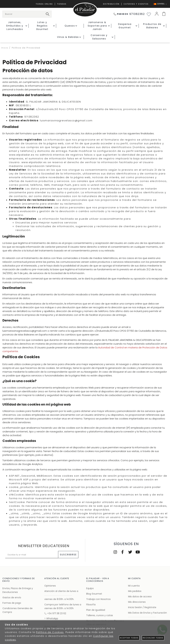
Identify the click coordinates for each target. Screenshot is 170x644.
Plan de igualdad (96, 610)
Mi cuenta (134, 586)
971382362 (129, 14)
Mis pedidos (135, 591)
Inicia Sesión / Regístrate (142, 607)
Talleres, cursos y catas (100, 615)
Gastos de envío (12, 597)
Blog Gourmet (94, 594)
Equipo (90, 588)
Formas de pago (12, 603)
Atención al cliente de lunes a (61, 591)
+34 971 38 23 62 (55, 613)
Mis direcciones (137, 602)
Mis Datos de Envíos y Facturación (148, 613)
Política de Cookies (50, 632)
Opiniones (50, 586)
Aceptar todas (129, 638)
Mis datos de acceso (140, 597)
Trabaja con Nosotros (98, 599)
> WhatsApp (51, 618)
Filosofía (91, 605)
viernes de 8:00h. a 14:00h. (59, 599)
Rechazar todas (153, 638)
